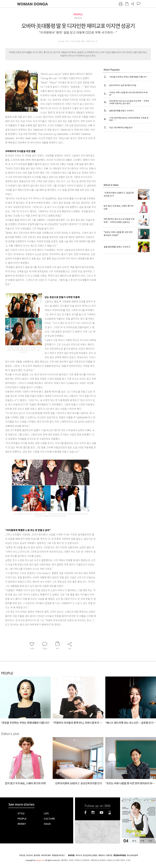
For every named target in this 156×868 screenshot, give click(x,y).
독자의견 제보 (46, 855)
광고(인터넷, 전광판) (90, 855)
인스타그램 (93, 812)
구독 (142, 841)
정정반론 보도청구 (58, 855)
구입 (150, 841)
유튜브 (101, 812)
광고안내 (29, 855)
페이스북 (85, 812)
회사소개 (79, 855)
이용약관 (109, 855)
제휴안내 (102, 855)
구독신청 (22, 855)
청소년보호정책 (132, 855)
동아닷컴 (71, 855)
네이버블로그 (110, 812)
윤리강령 (37, 855)
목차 (134, 841)
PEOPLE (78, 14)
